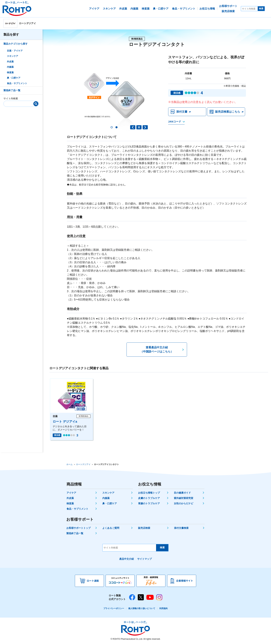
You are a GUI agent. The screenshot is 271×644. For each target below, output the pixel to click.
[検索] (36, 104)
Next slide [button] (145, 127)
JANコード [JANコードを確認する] (175, 121)
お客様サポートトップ (78, 528)
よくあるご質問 (111, 528)
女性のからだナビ (184, 503)
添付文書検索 (181, 528)
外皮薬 (10, 62)
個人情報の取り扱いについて (142, 608)
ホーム (69, 464)
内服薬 (10, 67)
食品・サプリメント (17, 83)
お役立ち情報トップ (149, 493)
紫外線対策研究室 (184, 498)
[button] (112, 127)
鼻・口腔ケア (14, 78)
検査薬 (10, 72)
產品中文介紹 (127, 559)
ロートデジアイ (83, 464)
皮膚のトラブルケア (149, 498)
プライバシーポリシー (114, 608)
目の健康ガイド (182, 493)
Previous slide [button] (133, 127)
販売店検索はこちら (228, 112)
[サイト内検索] (249, 9)
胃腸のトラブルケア (149, 503)
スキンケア (13, 56)
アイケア (71, 493)
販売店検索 (144, 528)
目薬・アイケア (15, 51)
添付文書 (182, 112)
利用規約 (163, 608)
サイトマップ (144, 559)
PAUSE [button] (139, 127)
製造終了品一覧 (12, 90)
